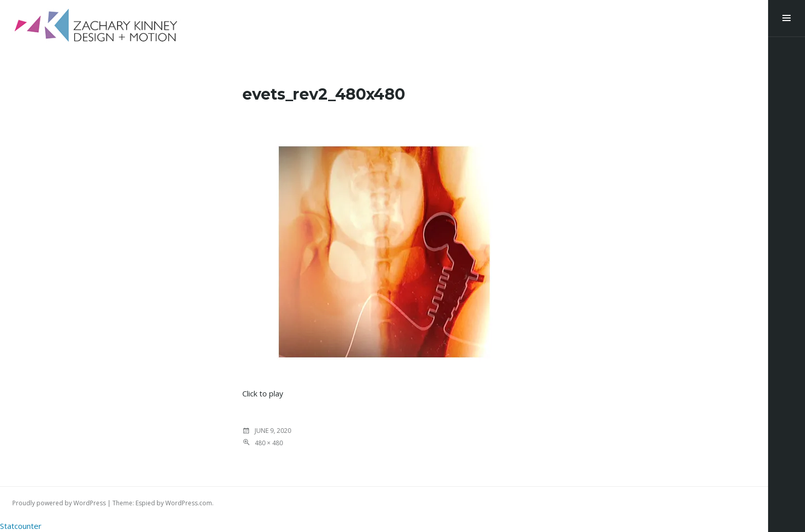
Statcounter (21, 526)
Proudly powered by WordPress (59, 503)
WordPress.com (189, 503)
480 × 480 (269, 443)
